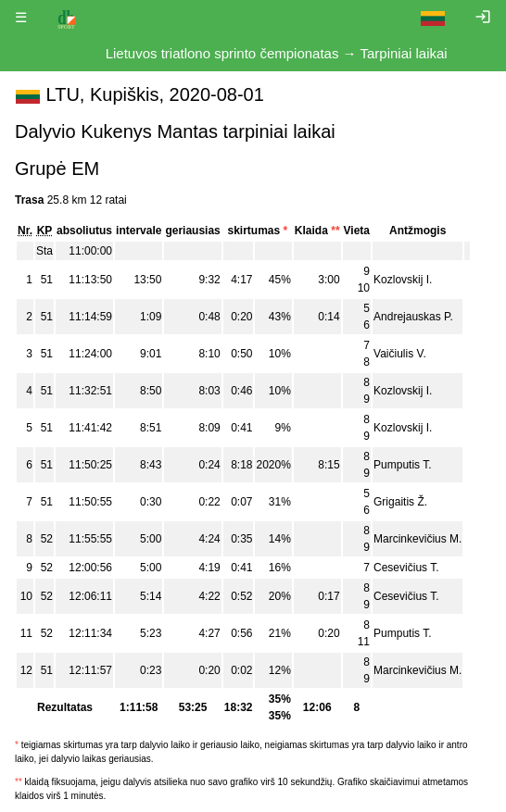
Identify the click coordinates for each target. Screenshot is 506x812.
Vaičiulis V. (400, 354)
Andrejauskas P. (413, 317)
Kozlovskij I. (403, 280)
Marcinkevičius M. (417, 539)
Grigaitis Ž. (400, 502)
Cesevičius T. (406, 568)
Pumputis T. (402, 465)
